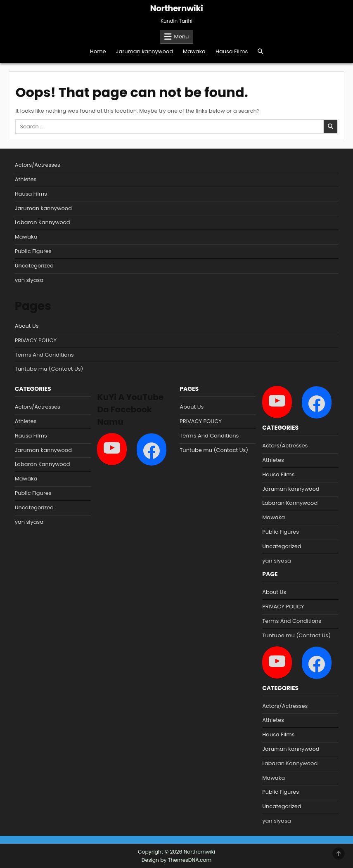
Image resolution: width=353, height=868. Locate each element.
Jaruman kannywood (145, 51)
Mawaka (194, 51)
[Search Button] (260, 51)
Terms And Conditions (44, 355)
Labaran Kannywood (43, 222)
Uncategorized (34, 266)
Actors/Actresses (38, 165)
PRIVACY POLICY (36, 340)
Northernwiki (177, 8)
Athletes (26, 179)
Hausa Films (232, 51)
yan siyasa (29, 280)
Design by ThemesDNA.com (176, 860)
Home (98, 51)
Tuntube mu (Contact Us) (49, 369)
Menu (182, 37)
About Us (27, 326)
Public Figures (33, 251)
